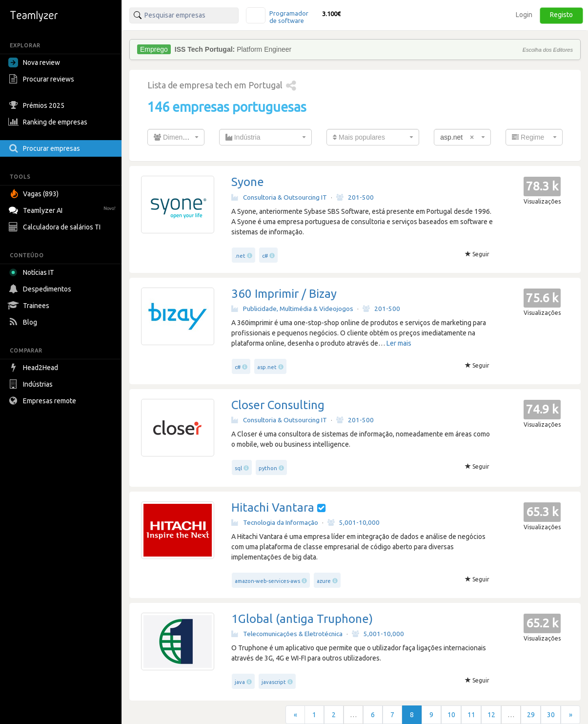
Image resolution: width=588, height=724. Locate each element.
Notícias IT (33, 272)
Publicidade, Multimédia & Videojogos (292, 309)
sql (238, 468)
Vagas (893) (35, 194)
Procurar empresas (45, 148)
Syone (248, 182)
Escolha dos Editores (548, 50)
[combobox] (176, 137)
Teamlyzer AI (63, 209)
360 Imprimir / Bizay (284, 294)
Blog (24, 322)
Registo (561, 15)
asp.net (267, 367)
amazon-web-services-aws (267, 581)
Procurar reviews (42, 79)
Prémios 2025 (38, 105)
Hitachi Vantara (273, 507)
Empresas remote (43, 401)
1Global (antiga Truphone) (302, 619)
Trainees (30, 306)
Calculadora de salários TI (56, 227)
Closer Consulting (278, 405)
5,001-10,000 (354, 522)
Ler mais (399, 343)
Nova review (34, 62)
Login (524, 15)
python (268, 468)
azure (324, 581)
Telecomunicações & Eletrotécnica (287, 634)
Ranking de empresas (49, 122)
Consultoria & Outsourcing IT (279, 197)
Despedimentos (41, 289)
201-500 (355, 197)
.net (240, 256)
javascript (274, 682)
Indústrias (32, 384)
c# (265, 256)
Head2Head (34, 368)
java (240, 682)
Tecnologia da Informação (275, 522)
